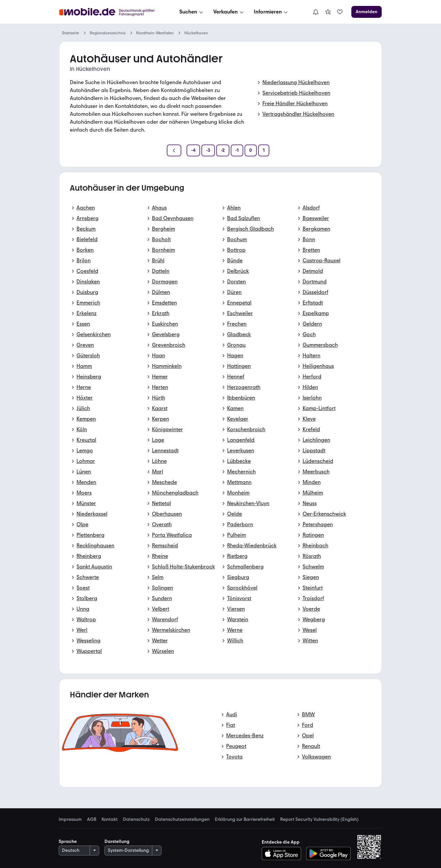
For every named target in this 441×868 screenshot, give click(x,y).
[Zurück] (174, 150)
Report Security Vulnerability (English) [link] (319, 820)
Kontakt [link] (110, 820)
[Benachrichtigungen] (316, 12)
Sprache (68, 841)
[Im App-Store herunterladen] (283, 853)
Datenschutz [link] (136, 820)
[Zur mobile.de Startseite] (109, 12)
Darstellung (117, 841)
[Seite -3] (208, 150)
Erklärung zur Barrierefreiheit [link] (245, 820)
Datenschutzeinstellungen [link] (182, 820)
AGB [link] (92, 820)
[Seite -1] (237, 150)
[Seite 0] (251, 150)
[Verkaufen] (229, 12)
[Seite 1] (264, 150)
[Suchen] (192, 12)
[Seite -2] (223, 150)
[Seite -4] (193, 150)
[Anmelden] (367, 12)
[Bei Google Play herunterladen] (328, 853)
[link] (328, 12)
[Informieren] (271, 12)
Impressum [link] (70, 820)
